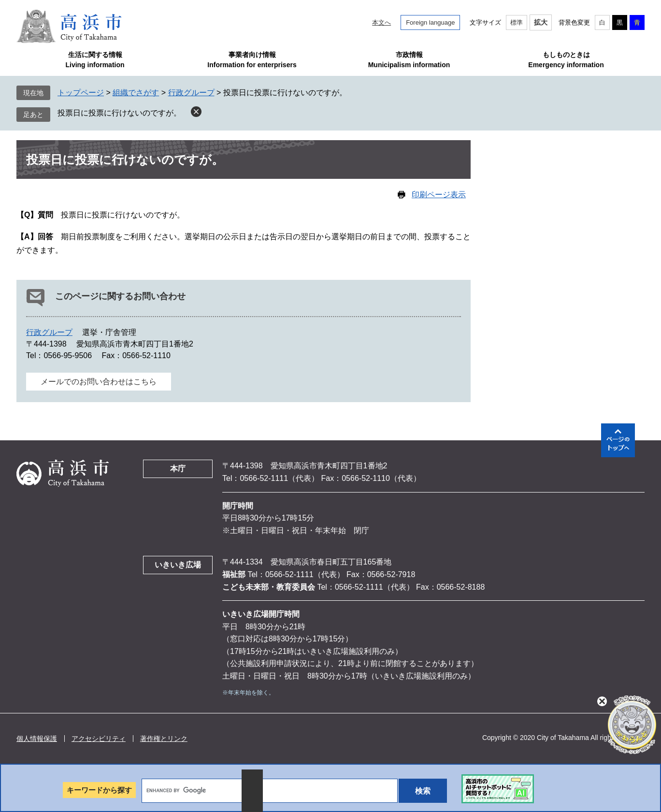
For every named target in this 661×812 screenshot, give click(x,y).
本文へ (381, 22)
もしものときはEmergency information (566, 60)
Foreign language (430, 22)
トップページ (81, 93)
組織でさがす (136, 93)
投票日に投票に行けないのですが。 (119, 113)
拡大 (541, 22)
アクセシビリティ (99, 739)
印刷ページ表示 (439, 195)
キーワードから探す (99, 790)
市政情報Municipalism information (409, 60)
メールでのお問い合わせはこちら (99, 382)
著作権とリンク (164, 739)
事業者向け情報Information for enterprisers (252, 60)
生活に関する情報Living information (95, 60)
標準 (517, 22)
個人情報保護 (37, 739)
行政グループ (191, 93)
